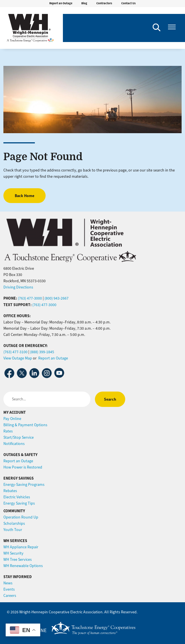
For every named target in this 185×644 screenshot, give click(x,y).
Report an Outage (61, 3)
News (8, 583)
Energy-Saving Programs (24, 485)
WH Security (13, 553)
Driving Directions (18, 287)
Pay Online (12, 419)
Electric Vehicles (17, 497)
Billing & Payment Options (25, 425)
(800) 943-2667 (57, 298)
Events (9, 589)
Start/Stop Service (19, 437)
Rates (8, 431)
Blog (84, 3)
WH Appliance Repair (21, 547)
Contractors (104, 3)
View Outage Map (18, 358)
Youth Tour (13, 530)
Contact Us (128, 3)
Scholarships (14, 523)
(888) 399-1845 (42, 352)
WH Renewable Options (23, 566)
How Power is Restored (23, 467)
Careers (10, 596)
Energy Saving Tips (19, 503)
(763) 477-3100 (15, 352)
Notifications (14, 444)
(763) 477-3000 (30, 298)
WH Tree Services (18, 560)
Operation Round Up (21, 517)
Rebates (10, 491)
